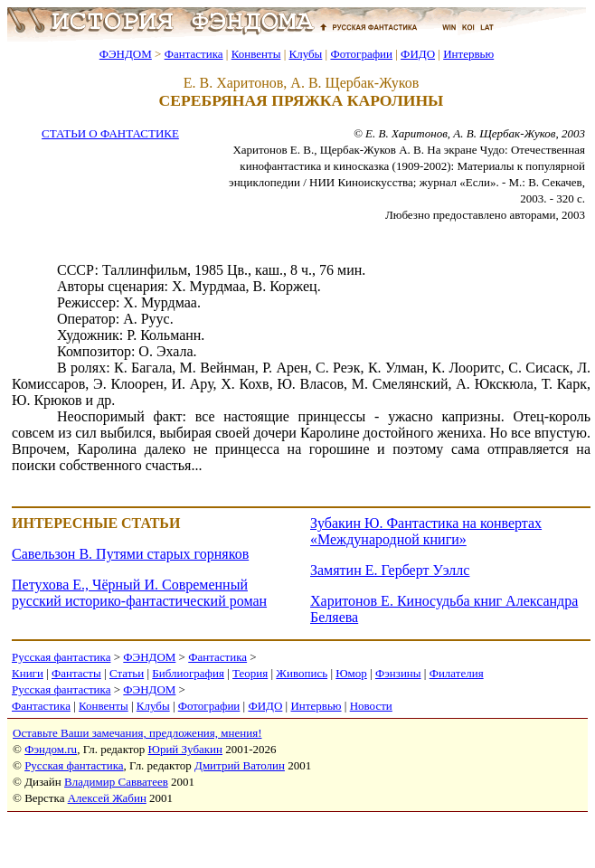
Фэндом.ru (51, 749)
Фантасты (76, 673)
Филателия (457, 673)
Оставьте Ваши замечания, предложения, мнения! (137, 733)
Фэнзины (398, 673)
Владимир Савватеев (116, 782)
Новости (371, 706)
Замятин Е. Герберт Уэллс (390, 570)
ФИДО (418, 54)
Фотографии (361, 54)
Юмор (351, 673)
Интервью (468, 54)
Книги (28, 673)
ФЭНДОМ (126, 54)
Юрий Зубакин (185, 749)
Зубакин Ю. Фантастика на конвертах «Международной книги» (426, 531)
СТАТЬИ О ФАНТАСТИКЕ (110, 133)
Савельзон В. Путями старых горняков (130, 554)
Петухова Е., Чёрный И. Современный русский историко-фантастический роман (139, 593)
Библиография (188, 673)
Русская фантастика (61, 657)
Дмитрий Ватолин (240, 765)
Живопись (302, 673)
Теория (250, 673)
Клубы (305, 54)
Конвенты (256, 54)
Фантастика (194, 54)
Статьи (127, 673)
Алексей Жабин (107, 798)
